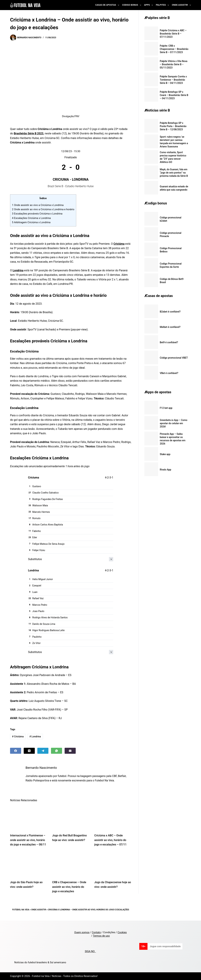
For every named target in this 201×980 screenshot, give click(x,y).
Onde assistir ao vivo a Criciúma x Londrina (38, 205)
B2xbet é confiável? (170, 312)
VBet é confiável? (169, 373)
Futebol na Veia (21, 910)
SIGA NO (90, 951)
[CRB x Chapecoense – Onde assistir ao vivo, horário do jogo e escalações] (71, 864)
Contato (96, 932)
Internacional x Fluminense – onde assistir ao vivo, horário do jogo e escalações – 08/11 (28, 840)
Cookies (122, 932)
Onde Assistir (181, 5)
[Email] (70, 751)
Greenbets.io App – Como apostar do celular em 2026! (173, 423)
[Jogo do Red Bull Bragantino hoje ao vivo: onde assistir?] (71, 818)
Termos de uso (101, 936)
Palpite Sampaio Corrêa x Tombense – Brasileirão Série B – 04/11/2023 (173, 80)
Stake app (165, 454)
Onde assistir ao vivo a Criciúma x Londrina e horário (43, 209)
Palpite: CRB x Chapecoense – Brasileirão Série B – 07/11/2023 (174, 49)
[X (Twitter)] (29, 751)
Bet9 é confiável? (169, 342)
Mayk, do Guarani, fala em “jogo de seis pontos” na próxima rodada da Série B (174, 173)
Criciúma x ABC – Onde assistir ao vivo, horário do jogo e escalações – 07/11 (110, 840)
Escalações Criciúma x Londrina (31, 218)
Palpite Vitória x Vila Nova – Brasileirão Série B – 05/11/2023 (174, 64)
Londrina (18, 270)
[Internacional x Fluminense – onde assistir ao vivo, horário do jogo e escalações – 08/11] (29, 818)
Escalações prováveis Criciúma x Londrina (37, 214)
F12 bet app (166, 408)
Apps (149, 5)
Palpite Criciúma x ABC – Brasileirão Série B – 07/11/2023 (173, 34)
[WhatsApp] (57, 751)
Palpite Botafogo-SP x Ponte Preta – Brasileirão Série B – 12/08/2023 (173, 126)
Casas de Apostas (108, 5)
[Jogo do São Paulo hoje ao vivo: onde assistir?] (29, 864)
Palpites (163, 5)
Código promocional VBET (174, 358)
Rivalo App (165, 470)
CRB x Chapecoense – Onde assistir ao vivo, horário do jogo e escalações (69, 887)
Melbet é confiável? (170, 327)
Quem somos (82, 932)
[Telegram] (43, 751)
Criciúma (119, 244)
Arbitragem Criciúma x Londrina (31, 222)
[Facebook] (16, 751)
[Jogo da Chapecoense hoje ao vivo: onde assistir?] (113, 864)
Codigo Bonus (132, 5)
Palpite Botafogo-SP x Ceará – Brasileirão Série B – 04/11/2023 (174, 95)
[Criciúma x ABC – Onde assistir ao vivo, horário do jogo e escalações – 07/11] (113, 818)
